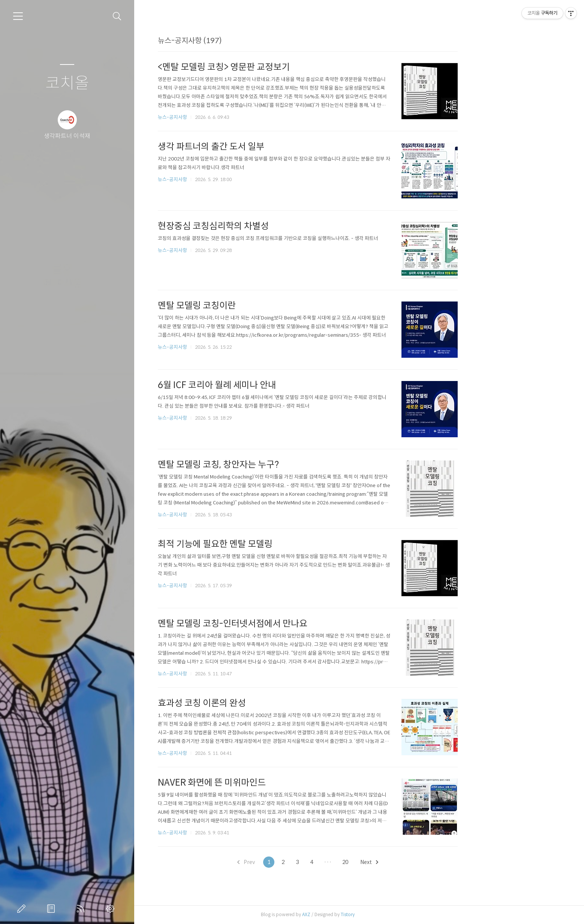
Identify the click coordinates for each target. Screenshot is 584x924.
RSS (82, 909)
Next (421, 862)
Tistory (399, 914)
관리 (112, 909)
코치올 (67, 83)
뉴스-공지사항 (224, 117)
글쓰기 (23, 909)
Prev (297, 862)
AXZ (358, 914)
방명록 (52, 909)
